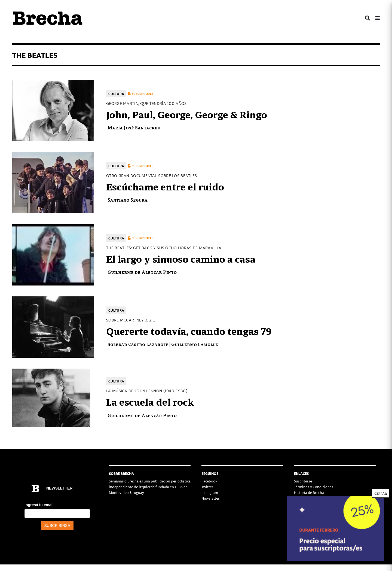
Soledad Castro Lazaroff (138, 344)
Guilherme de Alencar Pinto (142, 272)
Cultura (116, 94)
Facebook (209, 481)
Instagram (210, 492)
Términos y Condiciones (314, 487)
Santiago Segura (128, 200)
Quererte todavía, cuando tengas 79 (189, 330)
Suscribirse (303, 481)
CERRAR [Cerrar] (381, 493)
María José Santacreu (134, 127)
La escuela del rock (150, 401)
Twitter (207, 487)
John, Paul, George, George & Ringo (187, 114)
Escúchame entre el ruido (165, 186)
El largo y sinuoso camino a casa (181, 258)
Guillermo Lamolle (195, 344)
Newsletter (210, 498)
